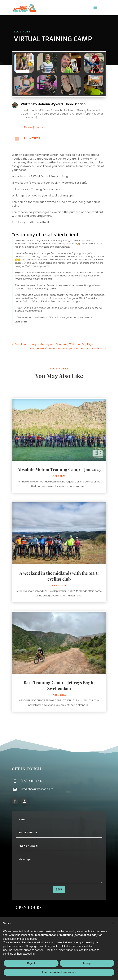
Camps (28, 127)
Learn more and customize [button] (59, 972)
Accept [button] (87, 963)
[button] (113, 923)
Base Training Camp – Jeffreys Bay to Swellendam (59, 685)
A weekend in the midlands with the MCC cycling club (59, 576)
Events (39, 127)
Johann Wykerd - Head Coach (62, 104)
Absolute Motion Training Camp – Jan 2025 (59, 469)
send (59, 889)
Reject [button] (31, 963)
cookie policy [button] (29, 939)
